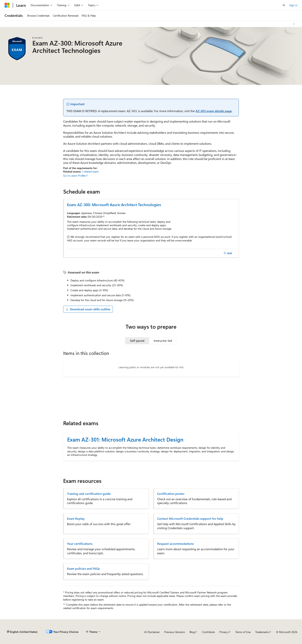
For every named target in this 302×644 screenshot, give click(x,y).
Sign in (293, 5)
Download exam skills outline (88, 309)
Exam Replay (76, 519)
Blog (192, 632)
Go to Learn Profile (74, 176)
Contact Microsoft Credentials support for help (190, 519)
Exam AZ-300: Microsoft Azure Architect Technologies (114, 204)
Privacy (224, 632)
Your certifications (80, 544)
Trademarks (262, 632)
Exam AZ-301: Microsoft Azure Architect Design (125, 439)
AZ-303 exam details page (214, 111)
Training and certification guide (89, 494)
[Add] (228, 253)
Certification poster (171, 494)
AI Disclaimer (152, 632)
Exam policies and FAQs (83, 569)
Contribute (208, 632)
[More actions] (294, 24)
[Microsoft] (7, 5)
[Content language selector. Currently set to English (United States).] (22, 632)
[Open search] (284, 5)
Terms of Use (243, 632)
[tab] (137, 341)
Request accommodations (175, 544)
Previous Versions (175, 632)
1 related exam (90, 171)
